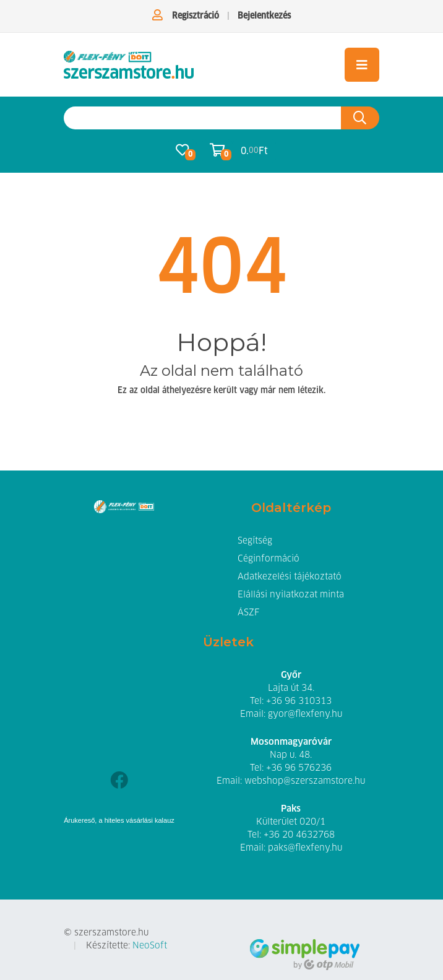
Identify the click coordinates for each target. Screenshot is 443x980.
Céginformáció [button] (269, 559)
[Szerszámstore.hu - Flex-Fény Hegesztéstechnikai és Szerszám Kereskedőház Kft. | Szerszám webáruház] (129, 65)
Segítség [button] (255, 541)
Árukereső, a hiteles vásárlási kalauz (119, 820)
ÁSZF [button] (248, 613)
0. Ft (254, 151)
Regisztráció (196, 16)
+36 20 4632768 (299, 835)
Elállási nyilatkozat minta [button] (291, 595)
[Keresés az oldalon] (203, 118)
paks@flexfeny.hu (305, 848)
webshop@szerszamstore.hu (305, 781)
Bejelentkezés (264, 16)
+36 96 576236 (299, 768)
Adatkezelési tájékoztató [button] (290, 577)
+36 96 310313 (299, 701)
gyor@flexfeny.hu (305, 714)
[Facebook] (119, 782)
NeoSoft (150, 946)
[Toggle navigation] (362, 65)
